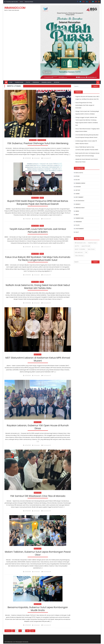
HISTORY (78, 190)
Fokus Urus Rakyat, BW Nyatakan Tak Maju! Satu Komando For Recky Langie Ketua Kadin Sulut (38, 259)
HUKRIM (77, 194)
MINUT (77, 215)
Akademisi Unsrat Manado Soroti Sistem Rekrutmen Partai (87, 161)
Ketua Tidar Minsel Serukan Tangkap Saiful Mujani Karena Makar (87, 130)
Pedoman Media (29, 2)
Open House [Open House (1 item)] (91, 249)
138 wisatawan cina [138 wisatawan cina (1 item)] (80, 243)
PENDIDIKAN (36, 82)
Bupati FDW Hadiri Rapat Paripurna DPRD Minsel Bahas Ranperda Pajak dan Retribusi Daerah (38, 203)
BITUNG (77, 176)
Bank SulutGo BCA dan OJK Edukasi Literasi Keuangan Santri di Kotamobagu (87, 154)
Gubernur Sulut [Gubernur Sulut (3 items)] (92, 243)
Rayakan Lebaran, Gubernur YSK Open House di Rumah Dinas (38, 427)
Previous (8, 631)
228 (28, 631)
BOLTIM (78, 180)
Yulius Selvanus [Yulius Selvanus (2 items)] (79, 256)
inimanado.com (15, 8)
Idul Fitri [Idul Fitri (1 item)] (77, 246)
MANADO (78, 204)
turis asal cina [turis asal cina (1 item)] (79, 252)
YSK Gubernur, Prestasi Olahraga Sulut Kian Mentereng (38, 143)
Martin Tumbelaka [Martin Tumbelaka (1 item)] (80, 249)
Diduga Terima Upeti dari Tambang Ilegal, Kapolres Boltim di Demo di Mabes (87, 113)
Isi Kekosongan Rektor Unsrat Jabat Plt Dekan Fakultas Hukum (86, 142)
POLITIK (28, 82)
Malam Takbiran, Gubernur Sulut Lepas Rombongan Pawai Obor (38, 554)
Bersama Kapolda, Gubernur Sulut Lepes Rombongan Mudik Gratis (38, 609)
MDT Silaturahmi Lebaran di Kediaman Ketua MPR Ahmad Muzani (38, 360)
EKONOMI (57, 82)
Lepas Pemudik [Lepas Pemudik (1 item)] (86, 246)
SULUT (77, 232)
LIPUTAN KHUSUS (42, 140)
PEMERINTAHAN (19, 82)
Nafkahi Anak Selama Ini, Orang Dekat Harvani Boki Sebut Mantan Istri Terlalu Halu (38, 287)
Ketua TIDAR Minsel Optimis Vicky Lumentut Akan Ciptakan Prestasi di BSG (87, 148)
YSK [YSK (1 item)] (86, 252)
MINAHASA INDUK (80, 208)
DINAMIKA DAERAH (46, 82)
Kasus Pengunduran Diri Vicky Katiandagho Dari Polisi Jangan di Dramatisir (85, 105)
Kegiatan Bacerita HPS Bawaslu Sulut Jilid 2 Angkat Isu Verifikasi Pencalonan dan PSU (87, 98)
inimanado (37, 158)
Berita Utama (33, 140)
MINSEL (42, 198)
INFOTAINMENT (79, 197)
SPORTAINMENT (80, 229)
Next (33, 631)
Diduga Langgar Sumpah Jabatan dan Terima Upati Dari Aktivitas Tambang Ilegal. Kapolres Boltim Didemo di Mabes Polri (87, 121)
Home (21, 2)
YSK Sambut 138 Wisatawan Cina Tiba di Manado (38, 496)
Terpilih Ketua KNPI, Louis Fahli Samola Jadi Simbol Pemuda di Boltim (38, 231)
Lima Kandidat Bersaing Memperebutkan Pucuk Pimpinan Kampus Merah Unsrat (87, 136)
